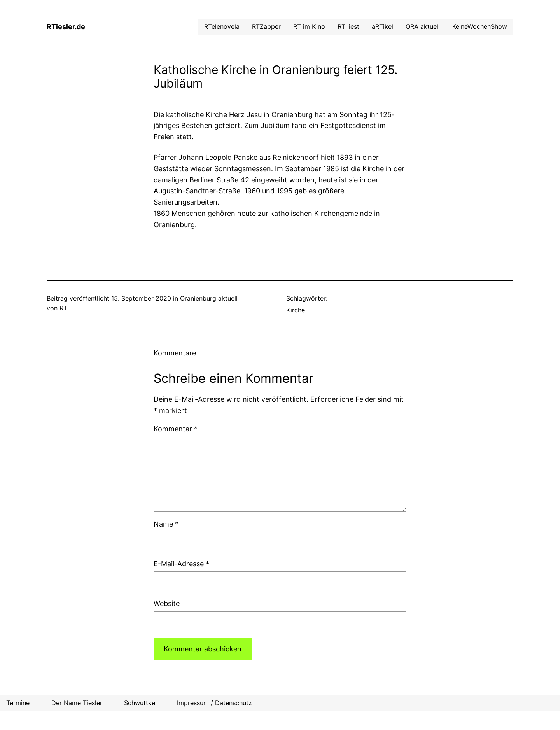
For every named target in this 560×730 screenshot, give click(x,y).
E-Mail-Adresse (181, 564)
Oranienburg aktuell (209, 298)
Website (167, 603)
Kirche (296, 310)
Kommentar (176, 429)
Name (166, 524)
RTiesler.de (66, 27)
